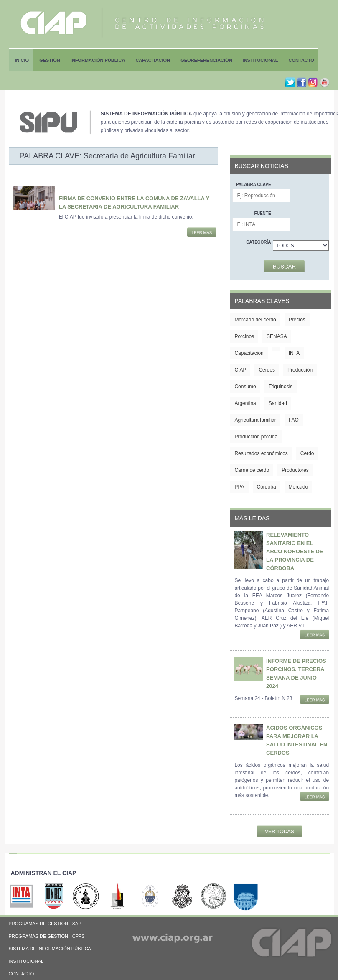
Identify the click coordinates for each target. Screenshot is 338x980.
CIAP (240, 370)
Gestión (50, 60)
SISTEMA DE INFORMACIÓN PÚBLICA (50, 949)
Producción (300, 370)
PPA (239, 487)
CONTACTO (22, 974)
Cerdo (307, 453)
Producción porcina (256, 437)
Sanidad (278, 403)
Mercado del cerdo (255, 320)
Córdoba (267, 487)
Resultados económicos (261, 453)
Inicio (22, 60)
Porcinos (244, 336)
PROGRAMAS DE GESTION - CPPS (47, 936)
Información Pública (98, 60)
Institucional (260, 60)
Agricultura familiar (255, 420)
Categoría (258, 242)
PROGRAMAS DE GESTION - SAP (45, 924)
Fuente (263, 213)
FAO (294, 420)
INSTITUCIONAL (26, 961)
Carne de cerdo (252, 470)
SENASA (277, 336)
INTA (294, 353)
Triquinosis (281, 387)
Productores (295, 470)
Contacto (301, 60)
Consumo (245, 387)
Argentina (245, 403)
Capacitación (153, 60)
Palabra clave (254, 185)
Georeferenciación (206, 60)
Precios (297, 320)
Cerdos (267, 370)
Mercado (299, 487)
